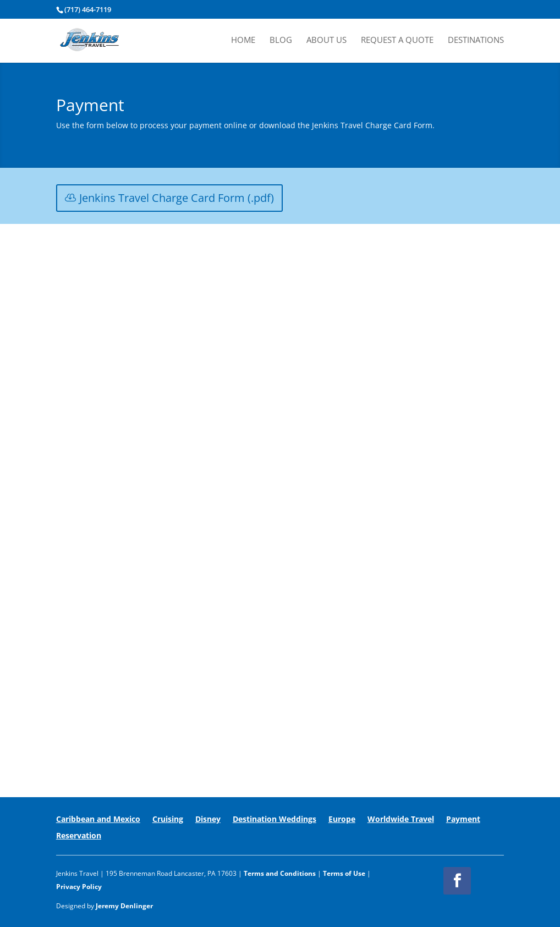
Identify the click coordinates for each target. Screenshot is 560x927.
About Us (326, 40)
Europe (342, 820)
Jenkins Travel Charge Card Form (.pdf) (177, 198)
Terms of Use (344, 873)
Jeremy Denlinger (124, 906)
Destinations (476, 40)
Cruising (168, 820)
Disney (208, 820)
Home (243, 40)
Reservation (79, 836)
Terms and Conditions (280, 873)
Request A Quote (397, 40)
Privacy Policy (79, 887)
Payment (463, 820)
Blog (281, 40)
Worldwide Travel (401, 820)
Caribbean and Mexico (98, 820)
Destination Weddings (274, 820)
